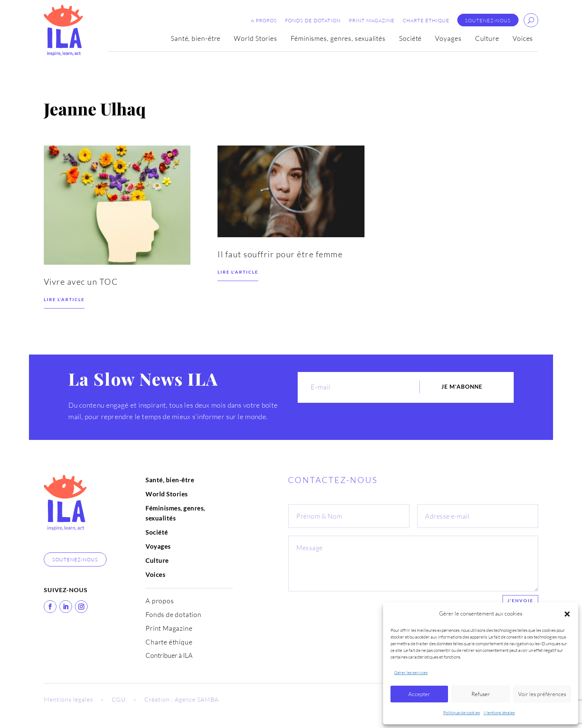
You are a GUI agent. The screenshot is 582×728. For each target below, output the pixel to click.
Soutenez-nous (488, 21)
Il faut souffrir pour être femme (280, 271)
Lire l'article (64, 316)
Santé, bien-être (196, 39)
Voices (523, 39)
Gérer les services (411, 672)
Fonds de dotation (313, 21)
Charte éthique (426, 21)
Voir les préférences (542, 694)
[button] (567, 614)
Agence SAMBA (197, 699)
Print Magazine (372, 21)
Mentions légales (499, 713)
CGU (119, 699)
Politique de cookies (462, 713)
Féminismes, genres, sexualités (338, 39)
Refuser (481, 694)
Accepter (419, 694)
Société (410, 39)
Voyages (448, 39)
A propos (264, 21)
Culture (487, 39)
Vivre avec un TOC (82, 299)
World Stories (256, 39)
